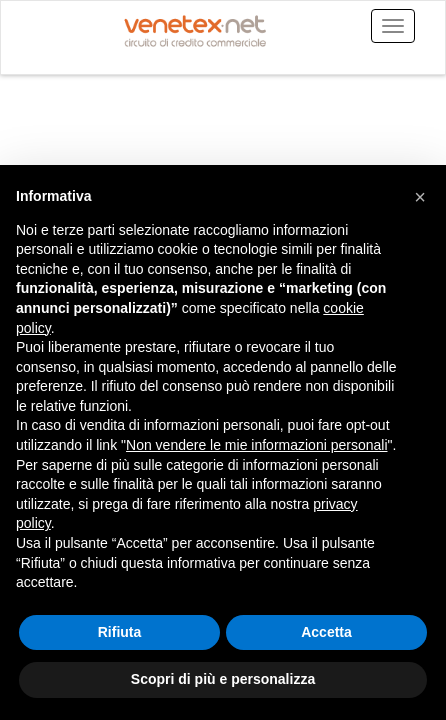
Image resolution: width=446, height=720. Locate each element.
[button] (420, 197)
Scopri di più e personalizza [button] (223, 679)
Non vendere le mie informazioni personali (256, 445)
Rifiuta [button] (120, 632)
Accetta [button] (326, 632)
